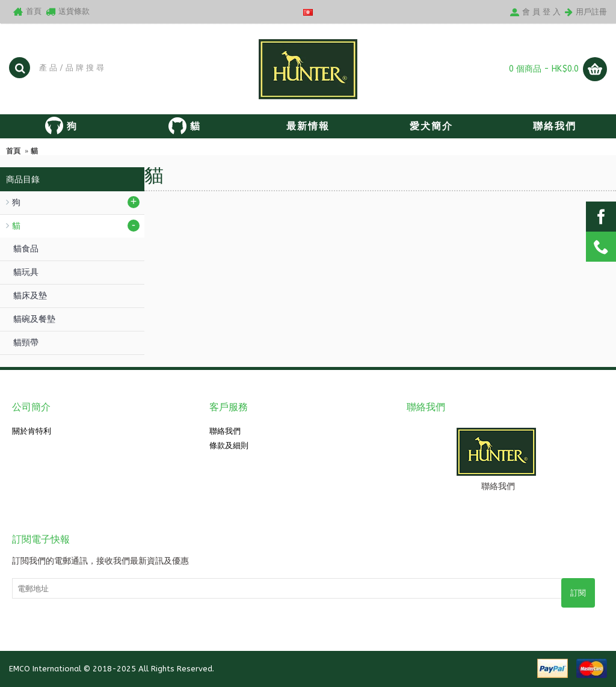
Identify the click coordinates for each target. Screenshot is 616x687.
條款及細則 (229, 445)
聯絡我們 (225, 431)
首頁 (13, 151)
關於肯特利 (32, 431)
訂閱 (578, 593)
